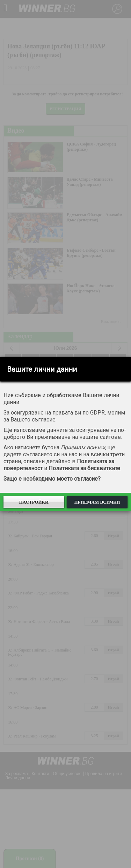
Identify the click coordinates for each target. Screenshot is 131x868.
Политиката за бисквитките (84, 468)
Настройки (34, 502)
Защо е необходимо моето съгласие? (52, 479)
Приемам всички (97, 502)
